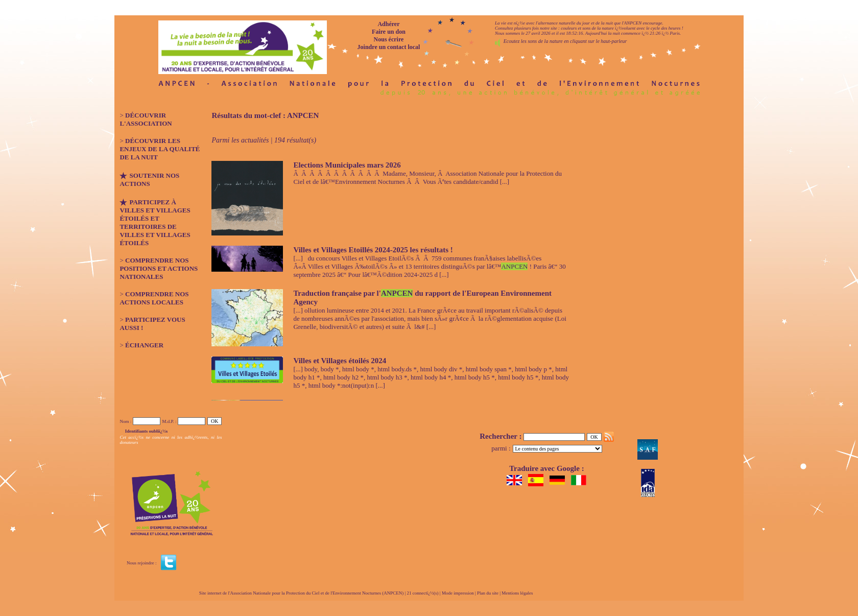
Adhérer (388, 24)
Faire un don (389, 32)
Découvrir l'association (146, 119)
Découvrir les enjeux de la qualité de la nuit (160, 149)
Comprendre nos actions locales (154, 298)
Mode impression (458, 593)
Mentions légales (517, 593)
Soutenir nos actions (149, 180)
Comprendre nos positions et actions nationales (159, 268)
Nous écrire (389, 39)
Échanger (144, 345)
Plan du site (488, 593)
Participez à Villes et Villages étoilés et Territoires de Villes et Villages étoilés (155, 222)
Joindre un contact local (389, 47)
